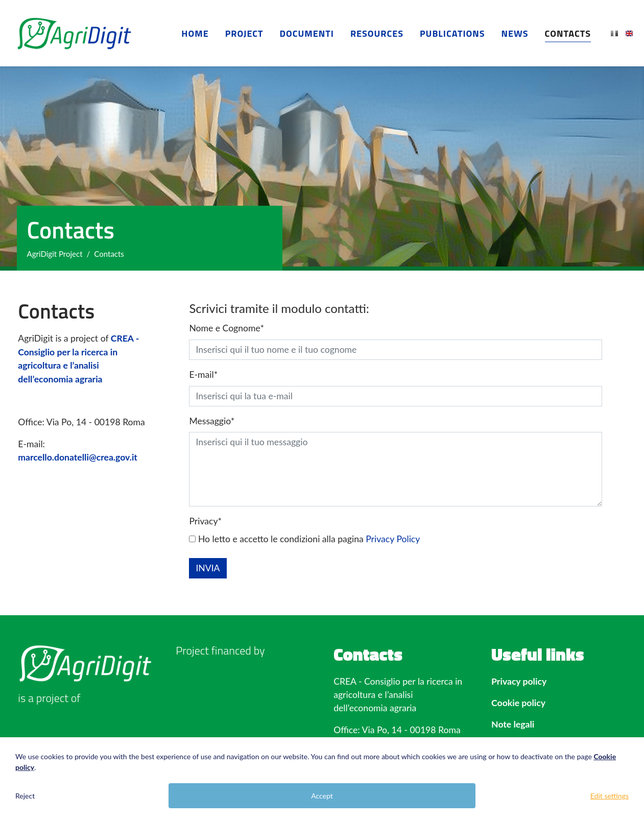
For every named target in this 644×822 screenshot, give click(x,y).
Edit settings (610, 796)
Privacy (205, 521)
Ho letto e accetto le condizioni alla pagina (304, 539)
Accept (322, 796)
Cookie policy (518, 703)
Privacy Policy (393, 539)
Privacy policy (519, 681)
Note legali (513, 724)
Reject (25, 796)
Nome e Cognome (226, 328)
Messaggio (212, 421)
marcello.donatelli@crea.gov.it (78, 457)
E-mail (203, 374)
